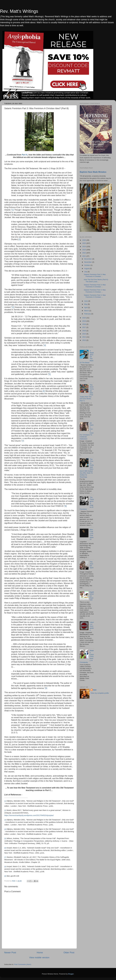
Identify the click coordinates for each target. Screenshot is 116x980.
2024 (84, 247)
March (87, 311)
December (88, 259)
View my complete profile (100, 693)
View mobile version (39, 957)
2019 (84, 321)
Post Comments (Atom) (23, 964)
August (87, 268)
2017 (84, 327)
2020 (84, 318)
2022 (84, 253)
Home (40, 953)
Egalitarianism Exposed (92, 596)
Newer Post (10, 953)
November (88, 262)
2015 (84, 334)
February (88, 314)
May (86, 304)
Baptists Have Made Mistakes (93, 172)
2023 (84, 250)
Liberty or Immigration (92, 626)
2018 (84, 324)
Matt (95, 690)
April (86, 307)
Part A (25, 155)
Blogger (71, 974)
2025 (84, 243)
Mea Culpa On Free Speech (92, 534)
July (86, 272)
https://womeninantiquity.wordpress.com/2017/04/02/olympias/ (29, 815)
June (86, 301)
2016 (84, 331)
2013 (84, 340)
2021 (84, 256)
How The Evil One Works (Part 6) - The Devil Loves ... (96, 281)
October (87, 265)
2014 (84, 337)
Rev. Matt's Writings (19, 11)
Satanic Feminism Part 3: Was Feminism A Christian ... (95, 275)
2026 (84, 240)
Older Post (69, 953)
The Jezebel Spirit (92, 565)
